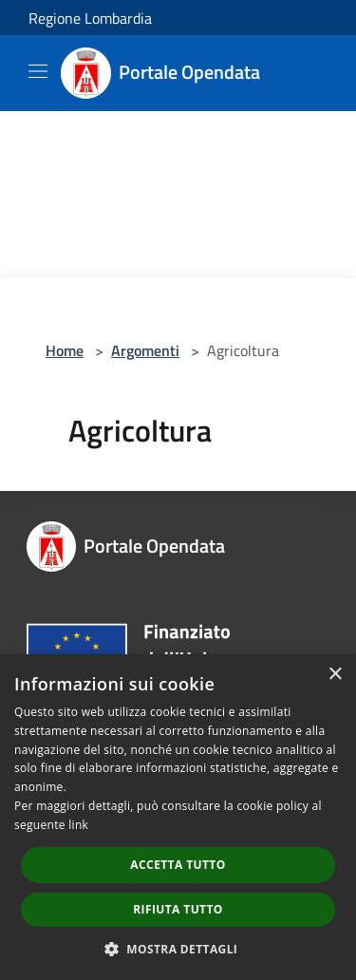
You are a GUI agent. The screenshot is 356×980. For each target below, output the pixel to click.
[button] (178, 949)
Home (65, 350)
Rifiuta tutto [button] (178, 909)
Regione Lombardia (90, 18)
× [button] (335, 675)
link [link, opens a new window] (78, 825)
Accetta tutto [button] (178, 865)
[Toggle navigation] (38, 71)
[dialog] (178, 817)
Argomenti (145, 350)
